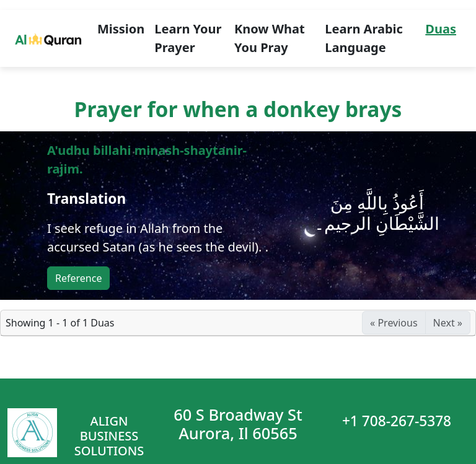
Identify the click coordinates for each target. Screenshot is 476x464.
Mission (121, 29)
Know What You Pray (270, 38)
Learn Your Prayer (188, 38)
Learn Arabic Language (364, 38)
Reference (78, 278)
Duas (441, 29)
